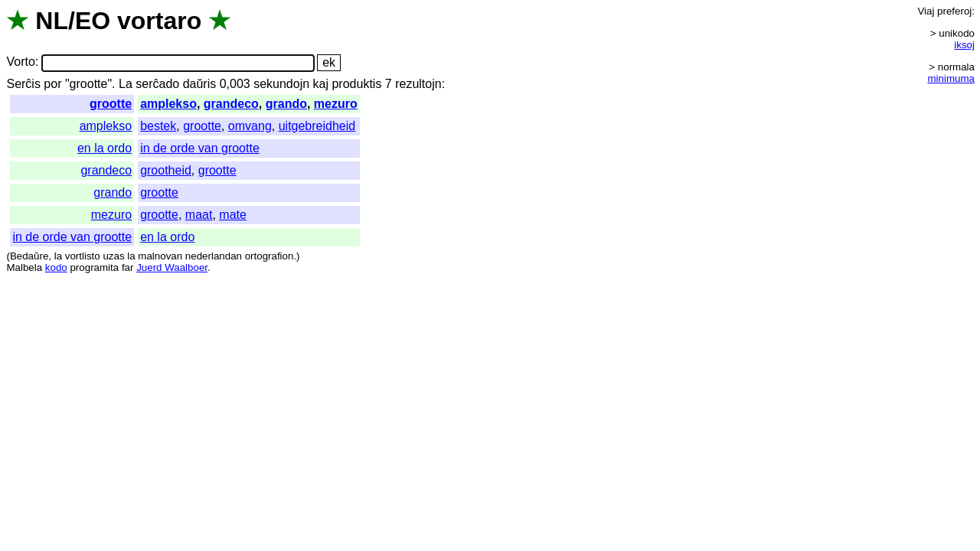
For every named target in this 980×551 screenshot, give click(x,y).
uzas (113, 256)
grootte (111, 104)
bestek (158, 126)
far (128, 267)
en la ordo (105, 148)
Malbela (24, 267)
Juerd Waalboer (172, 267)
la (58, 256)
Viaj (926, 11)
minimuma (951, 78)
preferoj (954, 11)
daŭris (200, 84)
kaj (321, 84)
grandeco (231, 104)
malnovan (160, 256)
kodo (56, 267)
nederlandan (214, 256)
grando (286, 104)
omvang (250, 126)
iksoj (964, 45)
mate (233, 215)
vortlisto (83, 256)
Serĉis (23, 84)
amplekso (168, 104)
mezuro (336, 104)
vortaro (159, 21)
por (52, 84)
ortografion (269, 256)
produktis (356, 84)
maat (199, 215)
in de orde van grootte (200, 148)
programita (94, 267)
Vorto (20, 62)
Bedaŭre (29, 256)
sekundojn (281, 84)
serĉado (157, 84)
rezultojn (418, 84)
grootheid (166, 170)
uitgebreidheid (317, 126)
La (126, 84)
